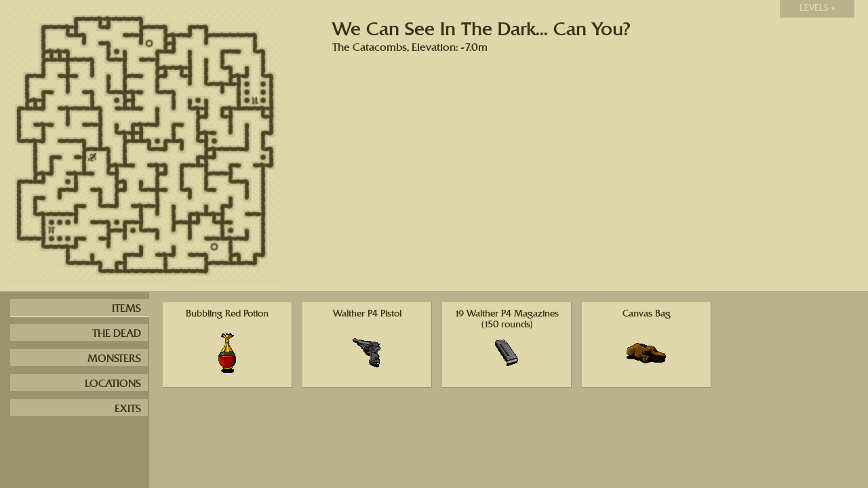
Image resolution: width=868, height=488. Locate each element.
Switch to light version (728, 9)
